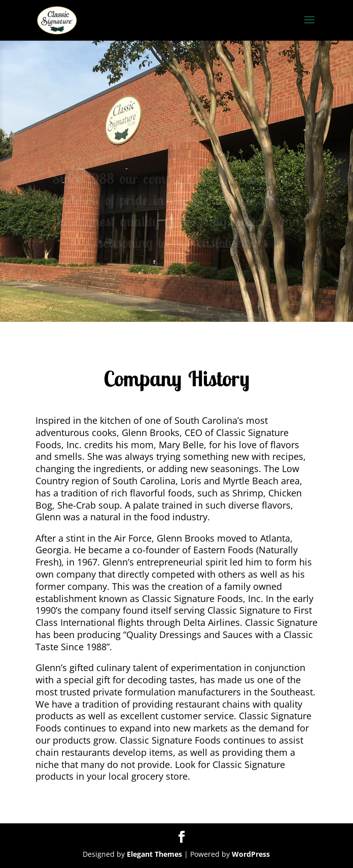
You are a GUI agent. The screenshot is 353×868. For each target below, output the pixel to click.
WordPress (251, 854)
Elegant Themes (154, 854)
